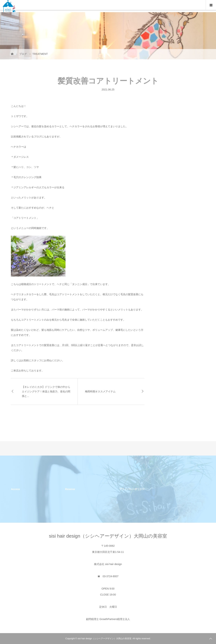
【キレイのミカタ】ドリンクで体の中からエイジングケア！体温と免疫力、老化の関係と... (46, 391)
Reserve (70, 489)
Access (15, 489)
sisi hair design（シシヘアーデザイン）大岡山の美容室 (108, 536)
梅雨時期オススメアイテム (100, 391)
